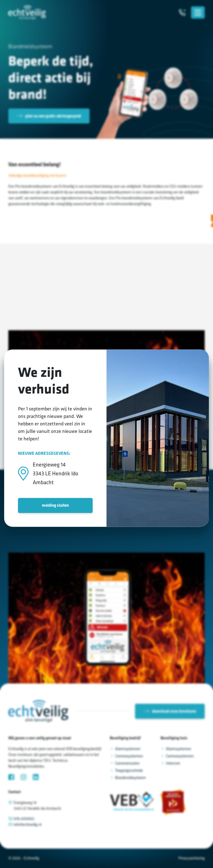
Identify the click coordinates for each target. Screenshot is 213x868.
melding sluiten (55, 505)
